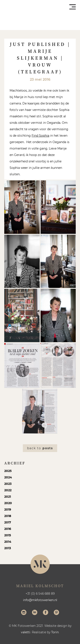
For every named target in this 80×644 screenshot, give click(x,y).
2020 (8, 503)
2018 (8, 516)
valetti (26, 632)
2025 (8, 471)
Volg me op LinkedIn (35, 613)
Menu (73, 7)
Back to (40, 448)
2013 (8, 548)
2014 (8, 542)
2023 (8, 484)
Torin (55, 632)
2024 (8, 477)
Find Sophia (40, 136)
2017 (8, 522)
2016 (8, 529)
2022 (8, 490)
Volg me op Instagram (24, 613)
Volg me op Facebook (46, 613)
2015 (8, 535)
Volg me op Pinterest (56, 613)
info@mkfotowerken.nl (40, 600)
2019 (8, 509)
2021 (8, 497)
